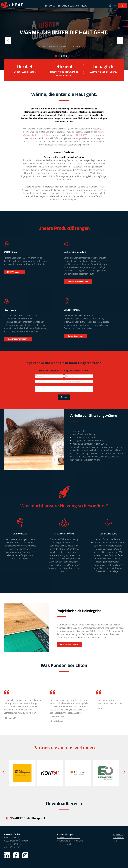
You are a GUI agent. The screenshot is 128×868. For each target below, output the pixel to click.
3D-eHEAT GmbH (65, 844)
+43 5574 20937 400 (13, 844)
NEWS (84, 6)
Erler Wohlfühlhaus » (69, 649)
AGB (115, 841)
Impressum (118, 834)
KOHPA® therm (44, 140)
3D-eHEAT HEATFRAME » (18, 344)
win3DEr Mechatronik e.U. (69, 837)
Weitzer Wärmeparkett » (78, 286)
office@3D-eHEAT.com (14, 847)
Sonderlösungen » (75, 341)
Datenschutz (119, 837)
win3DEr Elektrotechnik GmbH (71, 841)
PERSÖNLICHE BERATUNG (68, 6)
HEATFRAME (82, 140)
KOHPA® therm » (14, 277)
